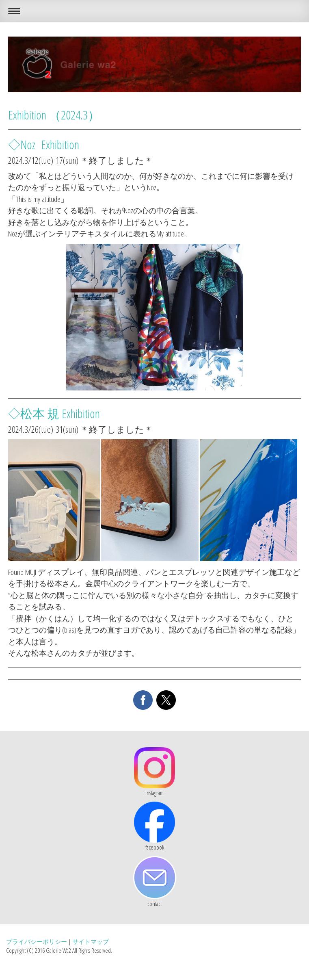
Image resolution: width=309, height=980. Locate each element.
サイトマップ (91, 941)
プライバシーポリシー (37, 941)
